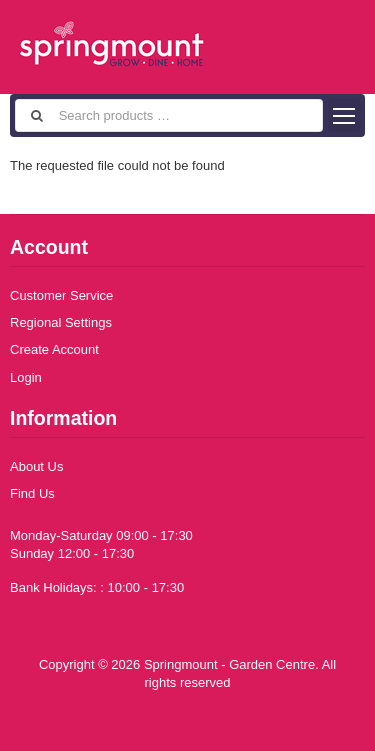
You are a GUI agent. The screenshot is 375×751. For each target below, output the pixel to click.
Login (26, 377)
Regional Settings (61, 322)
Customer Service (61, 295)
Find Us (32, 493)
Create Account (54, 349)
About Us (36, 466)
